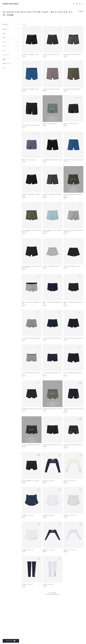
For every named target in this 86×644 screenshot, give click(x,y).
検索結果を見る (11, 641)
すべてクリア (16, 24)
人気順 (80, 11)
